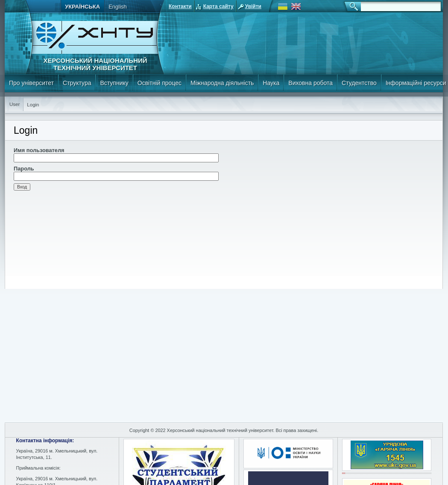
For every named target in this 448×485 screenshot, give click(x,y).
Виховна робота (310, 83)
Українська (82, 7)
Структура (77, 83)
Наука (271, 83)
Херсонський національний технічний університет (95, 64)
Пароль (24, 169)
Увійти (253, 6)
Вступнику (114, 83)
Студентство (359, 83)
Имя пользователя (39, 150)
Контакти (180, 6)
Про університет (31, 83)
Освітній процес (160, 83)
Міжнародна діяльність (222, 83)
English (118, 7)
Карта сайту (218, 6)
